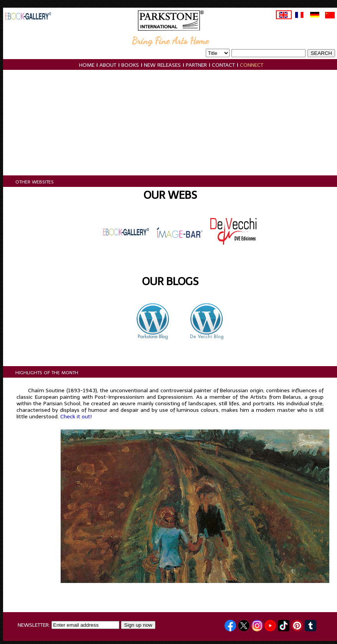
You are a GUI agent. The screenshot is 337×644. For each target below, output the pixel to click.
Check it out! (76, 417)
